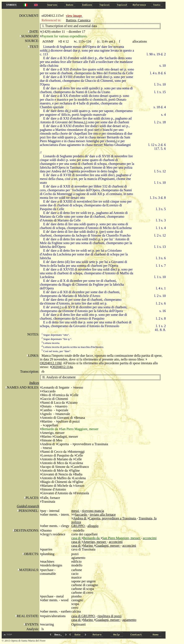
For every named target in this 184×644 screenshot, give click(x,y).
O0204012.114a (62, 367)
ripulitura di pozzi (109, 616)
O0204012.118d (51, 363)
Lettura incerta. (51, 343)
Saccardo (81, 515)
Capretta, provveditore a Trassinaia (113, 518)
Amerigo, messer (95, 542)
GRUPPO (78, 526)
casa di (76, 542)
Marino (88, 546)
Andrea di (80, 518)
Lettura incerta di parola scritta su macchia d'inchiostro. (73, 347)
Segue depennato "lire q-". (57, 339)
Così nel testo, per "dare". (56, 351)
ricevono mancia (93, 511)
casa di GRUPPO (83, 616)
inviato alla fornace (103, 515)
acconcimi (116, 542)
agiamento (129, 620)
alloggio (93, 526)
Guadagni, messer (108, 546)
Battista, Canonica (78, 20)
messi (76, 511)
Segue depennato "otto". (56, 335)
